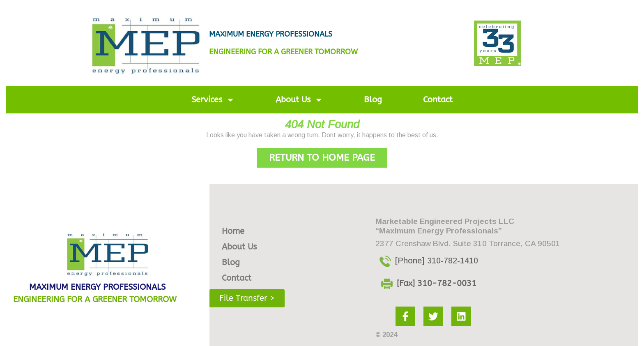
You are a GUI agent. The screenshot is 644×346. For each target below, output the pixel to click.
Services (213, 100)
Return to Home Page (328, 156)
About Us (299, 100)
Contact (438, 100)
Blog (373, 100)
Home (233, 231)
